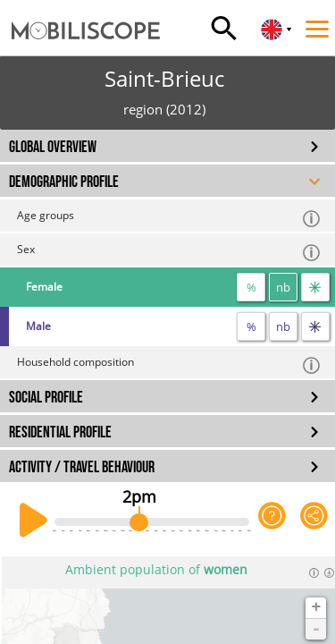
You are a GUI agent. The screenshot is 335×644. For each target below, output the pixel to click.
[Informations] (314, 572)
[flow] (315, 287)
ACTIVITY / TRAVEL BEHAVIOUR (82, 467)
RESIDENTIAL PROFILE (60, 432)
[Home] (80, 13)
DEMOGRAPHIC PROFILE (64, 182)
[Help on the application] (272, 521)
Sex (169, 252)
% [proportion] (251, 287)
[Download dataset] (329, 572)
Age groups (169, 218)
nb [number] (283, 287)
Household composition (169, 364)
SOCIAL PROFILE (46, 398)
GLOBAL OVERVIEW (53, 147)
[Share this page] (314, 521)
